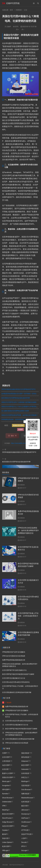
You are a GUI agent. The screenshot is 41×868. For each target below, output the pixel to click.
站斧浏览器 (25, 802)
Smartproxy (25, 814)
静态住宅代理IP (7, 814)
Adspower (25, 761)
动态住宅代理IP (7, 826)
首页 (11, 10)
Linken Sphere (7, 842)
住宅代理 (5, 769)
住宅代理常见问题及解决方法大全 (14, 678)
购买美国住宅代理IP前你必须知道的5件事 (16, 398)
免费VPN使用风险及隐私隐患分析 (14, 660)
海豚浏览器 (25, 794)
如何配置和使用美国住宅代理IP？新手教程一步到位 (19, 394)
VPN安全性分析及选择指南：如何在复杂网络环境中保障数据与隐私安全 (28, 530)
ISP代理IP (6, 790)
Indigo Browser (7, 822)
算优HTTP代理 (26, 834)
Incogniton (6, 785)
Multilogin (25, 781)
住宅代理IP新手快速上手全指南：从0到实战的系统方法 (28, 616)
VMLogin (5, 850)
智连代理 (5, 838)
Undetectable (7, 802)
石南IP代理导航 (13, 3)
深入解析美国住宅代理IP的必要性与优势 (15, 411)
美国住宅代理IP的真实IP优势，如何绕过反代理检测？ (20, 415)
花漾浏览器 (25, 785)
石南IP (9, 27)
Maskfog (5, 810)
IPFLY (23, 846)
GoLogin (24, 850)
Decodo (24, 842)
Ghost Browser (7, 798)
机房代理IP (6, 846)
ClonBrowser (26, 822)
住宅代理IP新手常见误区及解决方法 (14, 670)
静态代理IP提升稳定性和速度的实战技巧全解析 (18, 674)
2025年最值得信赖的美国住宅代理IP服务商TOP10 (18, 389)
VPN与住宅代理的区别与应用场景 (14, 656)
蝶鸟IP (4, 834)
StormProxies (7, 818)
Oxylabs (5, 830)
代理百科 (19, 10)
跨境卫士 (24, 777)
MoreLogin (6, 781)
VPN (4, 806)
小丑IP (24, 838)
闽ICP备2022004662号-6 (17, 865)
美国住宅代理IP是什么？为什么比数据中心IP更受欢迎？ (20, 407)
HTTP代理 (25, 830)
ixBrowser (25, 810)
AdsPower (25, 818)
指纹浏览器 (25, 753)
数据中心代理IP (7, 773)
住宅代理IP (6, 757)
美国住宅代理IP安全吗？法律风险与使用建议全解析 (19, 402)
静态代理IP (25, 765)
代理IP (20, 429)
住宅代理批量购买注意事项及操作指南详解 (17, 692)
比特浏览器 (25, 773)
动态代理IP (6, 765)
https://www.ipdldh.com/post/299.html (22, 443)
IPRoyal (24, 826)
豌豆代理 (24, 806)
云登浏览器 (6, 761)
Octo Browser (26, 790)
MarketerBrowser (27, 798)
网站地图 (5, 865)
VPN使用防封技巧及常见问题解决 (14, 652)
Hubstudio (25, 769)
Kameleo (5, 794)
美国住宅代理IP (18, 425)
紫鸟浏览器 (25, 757)
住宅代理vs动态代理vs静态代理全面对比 (16, 682)
